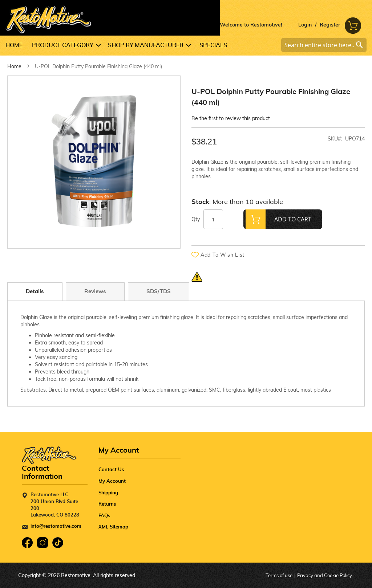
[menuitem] (16, 46)
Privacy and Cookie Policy (325, 575)
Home (14, 66)
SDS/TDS (159, 292)
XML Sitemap (113, 527)
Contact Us (111, 470)
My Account (112, 481)
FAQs (104, 516)
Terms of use (279, 575)
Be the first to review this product (231, 118)
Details (35, 292)
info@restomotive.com (56, 526)
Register (330, 25)
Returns (107, 504)
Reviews (95, 292)
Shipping (108, 493)
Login (305, 25)
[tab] (37, 291)
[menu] (186, 46)
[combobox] (324, 45)
